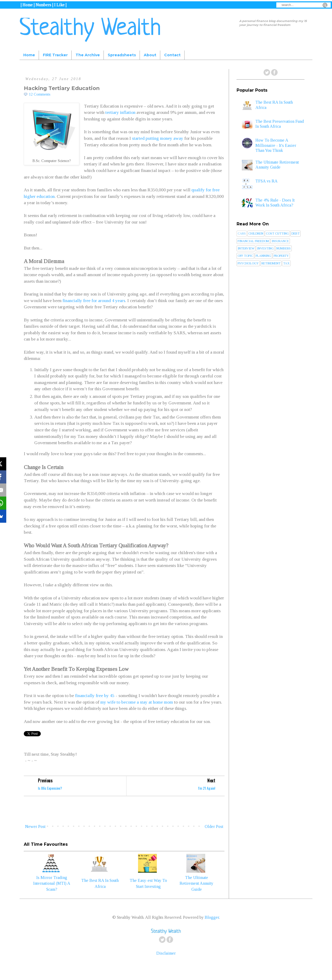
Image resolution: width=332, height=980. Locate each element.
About (150, 55)
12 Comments (40, 94)
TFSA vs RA (267, 181)
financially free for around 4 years (94, 300)
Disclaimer (166, 953)
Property (281, 256)
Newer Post (35, 826)
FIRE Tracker (55, 55)
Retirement (271, 263)
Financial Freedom (253, 241)
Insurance (280, 241)
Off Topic (245, 256)
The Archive (88, 55)
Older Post (214, 826)
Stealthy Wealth (90, 29)
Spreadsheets (122, 55)
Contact (172, 55)
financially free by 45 (95, 695)
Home (29, 55)
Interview (246, 248)
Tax (286, 263)
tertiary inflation (120, 112)
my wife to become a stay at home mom (137, 702)
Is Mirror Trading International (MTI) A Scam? (52, 883)
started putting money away (158, 138)
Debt (296, 233)
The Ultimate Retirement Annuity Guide (196, 883)
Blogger (212, 917)
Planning (263, 256)
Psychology (248, 263)
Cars (242, 233)
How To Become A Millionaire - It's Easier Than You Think (276, 145)
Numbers (284, 248)
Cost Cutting (277, 233)
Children (256, 233)
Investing (265, 248)
